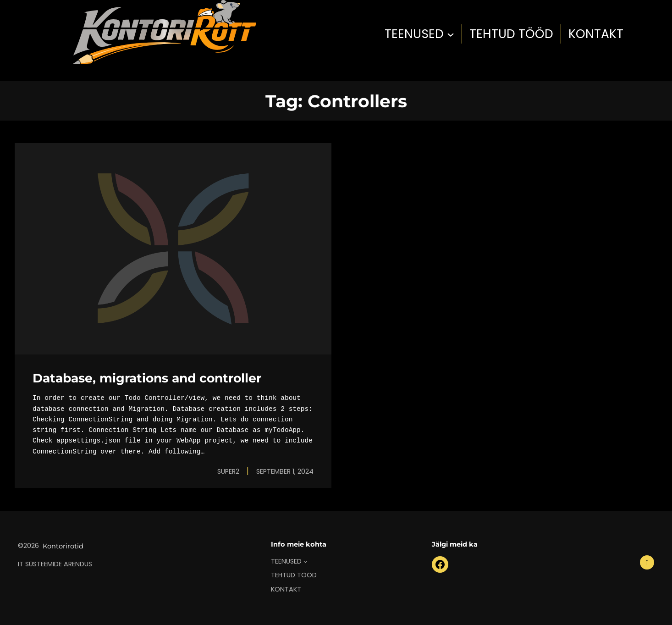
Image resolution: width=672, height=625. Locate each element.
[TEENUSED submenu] (451, 34)
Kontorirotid (63, 546)
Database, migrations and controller (147, 378)
